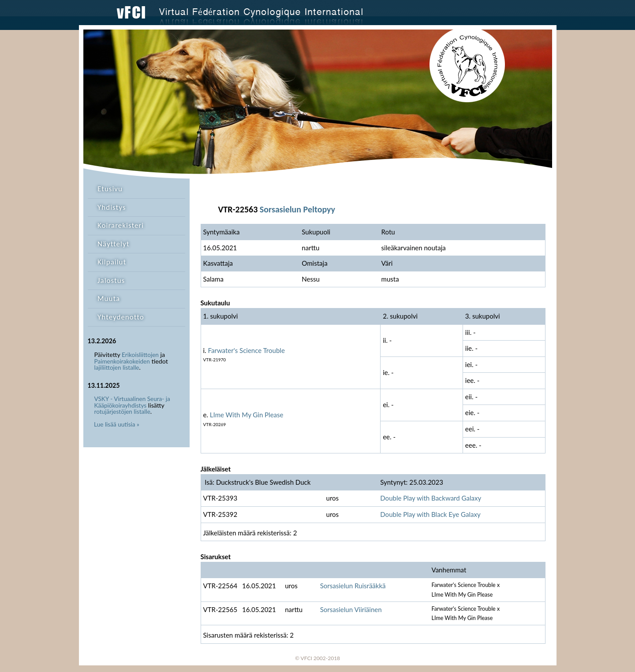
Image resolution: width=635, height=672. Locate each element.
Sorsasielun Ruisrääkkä (353, 586)
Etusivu (110, 189)
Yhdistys (112, 207)
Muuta (109, 299)
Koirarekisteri (121, 225)
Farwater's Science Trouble (247, 350)
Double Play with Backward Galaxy (431, 498)
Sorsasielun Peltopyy (297, 209)
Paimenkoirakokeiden (122, 361)
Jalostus (111, 280)
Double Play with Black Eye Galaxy (430, 514)
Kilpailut (112, 262)
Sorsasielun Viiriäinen (351, 609)
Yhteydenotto (121, 317)
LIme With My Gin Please (247, 415)
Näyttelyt (113, 244)
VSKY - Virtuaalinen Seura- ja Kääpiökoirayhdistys (132, 402)
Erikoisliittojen (140, 355)
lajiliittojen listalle (117, 368)
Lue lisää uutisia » (117, 424)
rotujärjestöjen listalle (122, 412)
